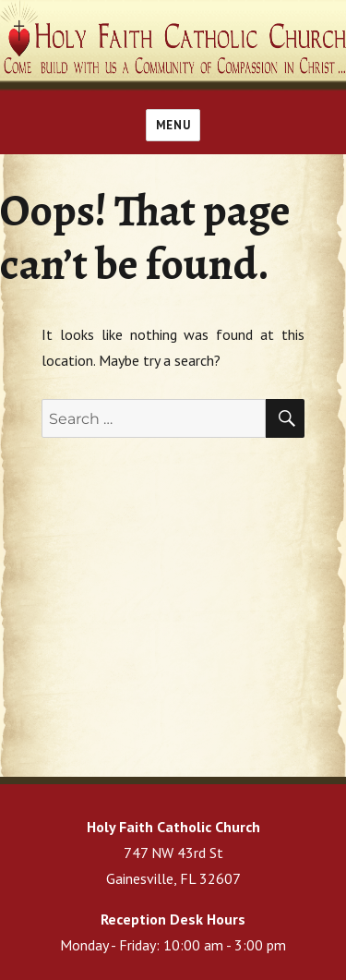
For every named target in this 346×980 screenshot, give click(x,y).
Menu (173, 125)
